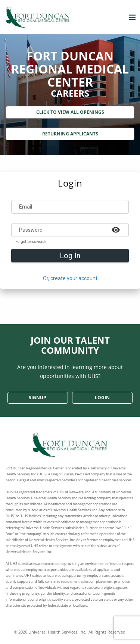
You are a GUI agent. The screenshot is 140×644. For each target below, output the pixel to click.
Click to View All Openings (70, 112)
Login (102, 398)
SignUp (38, 398)
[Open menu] (130, 17)
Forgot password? (31, 242)
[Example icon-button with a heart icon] (116, 229)
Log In (70, 256)
